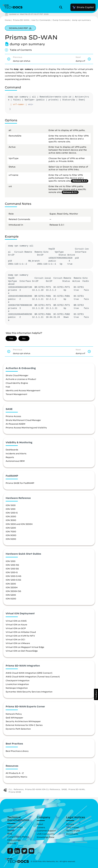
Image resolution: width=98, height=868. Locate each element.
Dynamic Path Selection (18, 729)
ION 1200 (11, 509)
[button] (96, 694)
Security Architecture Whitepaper (23, 721)
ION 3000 (11, 520)
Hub (8, 387)
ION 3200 (11, 584)
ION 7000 (11, 531)
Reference (19, 789)
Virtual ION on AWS (16, 621)
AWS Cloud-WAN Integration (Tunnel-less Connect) (33, 677)
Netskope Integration (17, 688)
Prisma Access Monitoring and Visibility (26, 428)
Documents (72, 834)
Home (8, 20)
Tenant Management (16, 394)
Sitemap (12, 843)
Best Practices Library (17, 751)
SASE (64, 789)
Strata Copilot (83, 7)
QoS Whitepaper (14, 718)
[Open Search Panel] (62, 7)
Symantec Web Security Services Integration (29, 692)
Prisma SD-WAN (21, 20)
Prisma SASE (15, 792)
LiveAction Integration (17, 684)
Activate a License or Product (21, 379)
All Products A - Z (15, 773)
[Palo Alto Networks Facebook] (10, 853)
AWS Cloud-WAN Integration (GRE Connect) (29, 673)
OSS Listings (14, 840)
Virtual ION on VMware (18, 643)
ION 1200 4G (12, 565)
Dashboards (12, 450)
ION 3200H (12, 587)
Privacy (70, 824)
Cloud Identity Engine (17, 383)
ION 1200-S (12, 513)
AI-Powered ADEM (15, 424)
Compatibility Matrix (16, 777)
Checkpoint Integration (18, 680)
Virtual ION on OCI (15, 639)
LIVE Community (46, 834)
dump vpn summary (81, 20)
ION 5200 (11, 528)
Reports (10, 457)
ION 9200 (11, 539)
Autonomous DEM (15, 461)
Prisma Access (13, 416)
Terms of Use (73, 831)
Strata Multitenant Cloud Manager (23, 420)
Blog (10, 833)
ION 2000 (11, 516)
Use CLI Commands (41, 20)
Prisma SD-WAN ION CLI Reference (42, 789)
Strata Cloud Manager (17, 375)
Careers (41, 827)
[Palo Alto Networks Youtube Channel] (31, 853)
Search (11, 830)
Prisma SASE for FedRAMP (20, 483)
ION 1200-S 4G (13, 576)
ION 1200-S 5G (13, 580)
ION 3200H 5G (13, 591)
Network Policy (14, 714)
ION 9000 (11, 535)
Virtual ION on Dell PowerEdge (22, 651)
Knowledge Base (46, 837)
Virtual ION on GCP (16, 628)
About (40, 824)
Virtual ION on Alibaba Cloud (21, 632)
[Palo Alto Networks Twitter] (25, 853)
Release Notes (15, 827)
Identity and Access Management (23, 390)
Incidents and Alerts (16, 453)
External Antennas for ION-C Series (24, 725)
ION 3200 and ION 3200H (19, 524)
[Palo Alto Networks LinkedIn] (18, 853)
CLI (10, 789)
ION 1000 (11, 505)
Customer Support (46, 831)
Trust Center (73, 827)
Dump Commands (61, 20)
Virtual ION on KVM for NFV (20, 636)
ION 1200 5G (12, 569)
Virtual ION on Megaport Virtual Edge (25, 647)
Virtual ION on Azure (16, 624)
